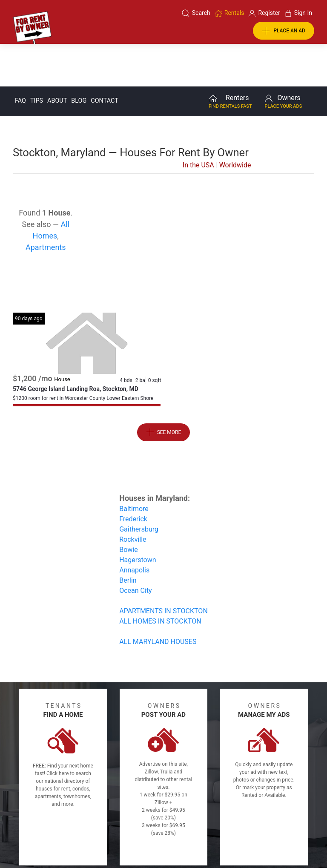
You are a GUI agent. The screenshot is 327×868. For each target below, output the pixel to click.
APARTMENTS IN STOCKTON (163, 568)
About (57, 58)
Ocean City (135, 548)
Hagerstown (138, 517)
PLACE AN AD (284, 31)
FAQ (20, 58)
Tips (37, 58)
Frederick (133, 476)
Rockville (133, 496)
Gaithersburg (139, 486)
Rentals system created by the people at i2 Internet (247, 839)
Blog (79, 58)
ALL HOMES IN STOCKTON (160, 578)
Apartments (46, 204)
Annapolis (134, 527)
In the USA (198, 122)
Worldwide (235, 122)
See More (164, 389)
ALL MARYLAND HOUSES (158, 599)
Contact (104, 58)
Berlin (128, 537)
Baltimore (134, 466)
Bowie (129, 507)
